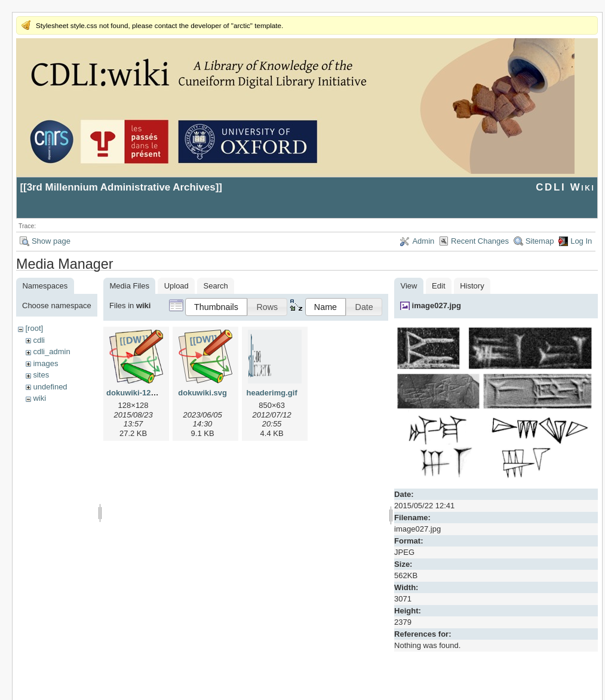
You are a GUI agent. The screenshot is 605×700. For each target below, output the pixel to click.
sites (41, 375)
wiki (39, 398)
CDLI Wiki (565, 187)
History (472, 286)
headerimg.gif (271, 393)
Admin (423, 241)
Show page (51, 241)
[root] (34, 328)
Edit (438, 286)
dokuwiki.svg (202, 393)
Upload (176, 286)
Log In (581, 241)
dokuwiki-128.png (139, 393)
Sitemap (540, 241)
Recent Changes (480, 241)
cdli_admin (51, 351)
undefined (50, 387)
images (45, 363)
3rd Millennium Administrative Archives (121, 187)
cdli (39, 340)
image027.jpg (437, 306)
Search (216, 286)
